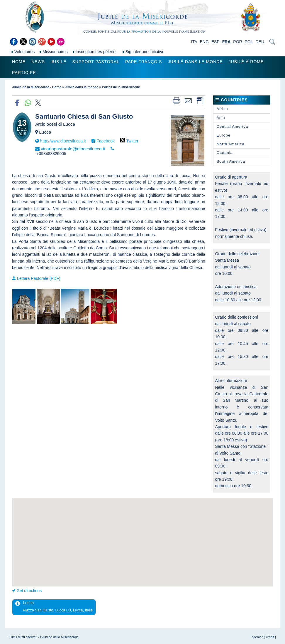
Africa (222, 109)
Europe (223, 135)
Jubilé (58, 62)
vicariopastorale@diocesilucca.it (73, 149)
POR (238, 42)
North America (230, 144)
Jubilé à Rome (246, 62)
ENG (204, 42)
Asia (221, 118)
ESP (216, 42)
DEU (260, 42)
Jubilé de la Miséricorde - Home (37, 87)
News (38, 62)
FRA (227, 42)
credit (270, 637)
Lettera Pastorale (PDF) (39, 278)
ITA (194, 42)
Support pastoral (96, 62)
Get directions (29, 591)
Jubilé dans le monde (195, 62)
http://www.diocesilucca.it (63, 141)
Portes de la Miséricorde (121, 87)
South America (231, 161)
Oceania (224, 153)
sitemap (258, 637)
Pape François (144, 62)
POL (249, 42)
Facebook (105, 141)
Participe (24, 73)
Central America (232, 126)
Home (19, 62)
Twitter (132, 141)
